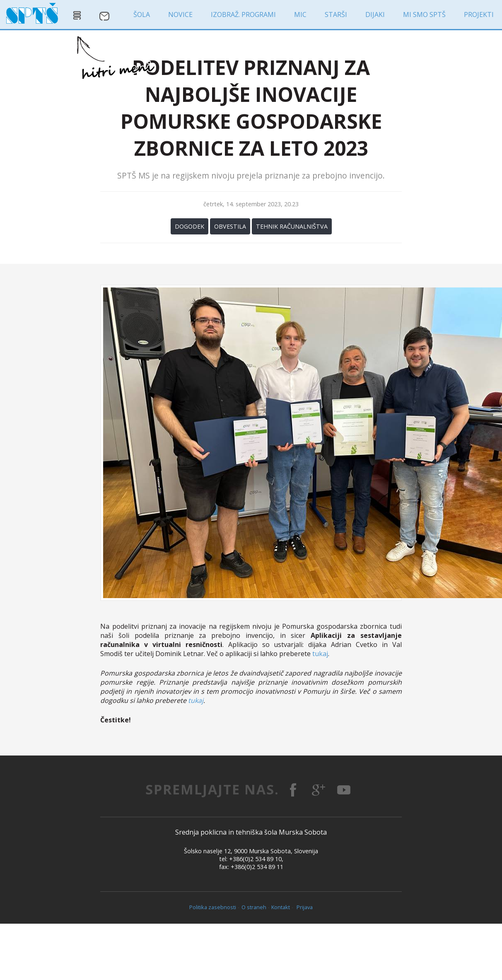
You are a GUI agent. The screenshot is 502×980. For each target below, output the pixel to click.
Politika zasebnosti (213, 907)
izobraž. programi (243, 14)
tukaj (320, 654)
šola (142, 14)
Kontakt (281, 907)
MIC (300, 14)
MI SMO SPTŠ (424, 14)
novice (180, 14)
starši (336, 14)
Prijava (305, 907)
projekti (479, 14)
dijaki (375, 14)
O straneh (254, 907)
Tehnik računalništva (292, 226)
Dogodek (189, 226)
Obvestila (230, 226)
